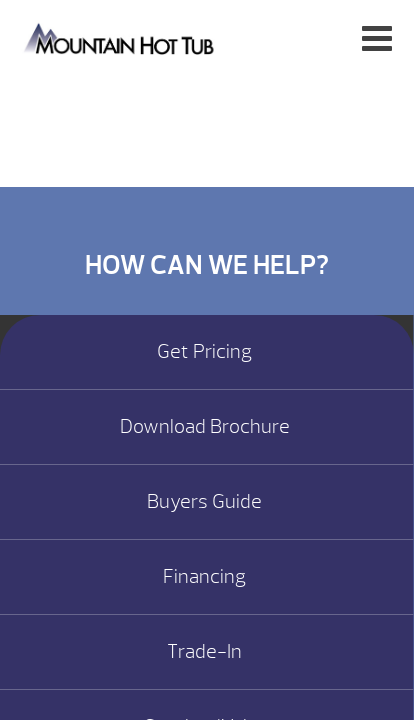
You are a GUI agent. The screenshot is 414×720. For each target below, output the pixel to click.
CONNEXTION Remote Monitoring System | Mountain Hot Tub (120, 37)
